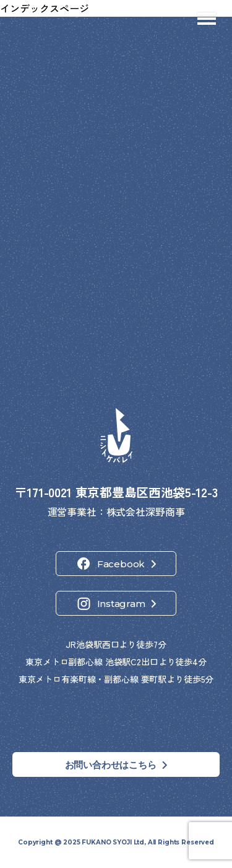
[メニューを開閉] (207, 19)
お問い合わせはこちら (111, 765)
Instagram (121, 604)
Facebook (121, 564)
